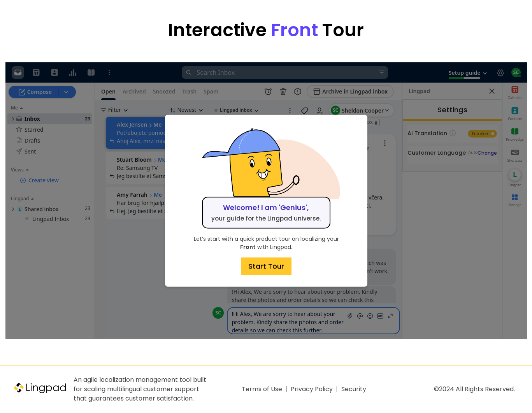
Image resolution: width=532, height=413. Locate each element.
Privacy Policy (312, 389)
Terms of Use (262, 389)
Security (354, 389)
